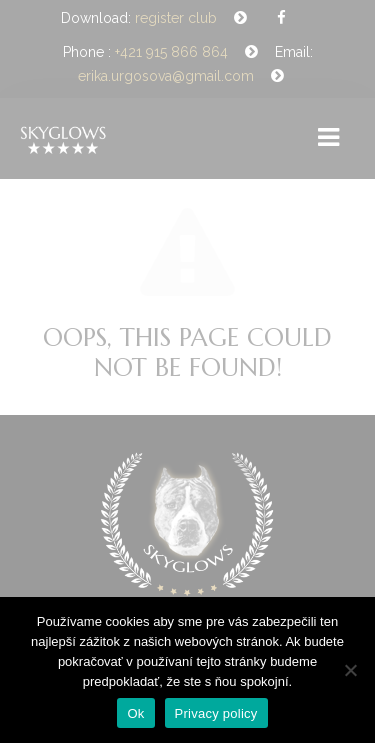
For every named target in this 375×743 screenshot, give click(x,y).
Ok (135, 713)
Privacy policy (216, 713)
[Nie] (350, 670)
